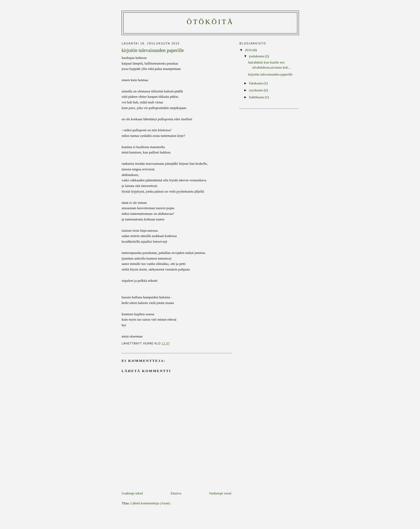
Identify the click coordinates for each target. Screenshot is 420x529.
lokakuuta (256, 83)
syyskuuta (256, 90)
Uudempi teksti (132, 493)
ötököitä (210, 22)
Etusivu (176, 493)
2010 (249, 50)
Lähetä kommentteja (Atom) (150, 503)
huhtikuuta (257, 97)
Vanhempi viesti (220, 493)
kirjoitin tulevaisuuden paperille (270, 74)
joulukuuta (257, 56)
